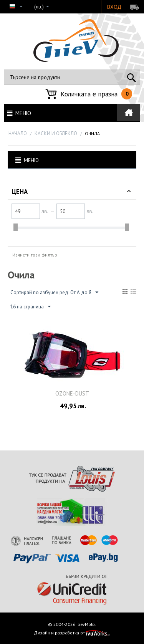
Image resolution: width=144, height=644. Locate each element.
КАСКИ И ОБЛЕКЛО (56, 133)
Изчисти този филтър (35, 255)
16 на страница (31, 307)
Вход (114, 7)
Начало (18, 133)
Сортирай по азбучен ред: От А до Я (54, 293)
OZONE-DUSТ (72, 393)
